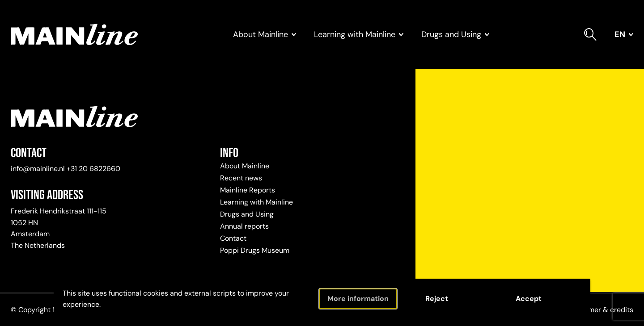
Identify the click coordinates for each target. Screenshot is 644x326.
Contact (233, 238)
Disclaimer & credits (600, 310)
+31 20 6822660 (93, 169)
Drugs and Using (247, 214)
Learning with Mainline (256, 202)
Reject (437, 299)
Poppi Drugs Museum (255, 250)
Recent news (241, 178)
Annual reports (244, 226)
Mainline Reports (248, 190)
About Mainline (245, 166)
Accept (529, 299)
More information (358, 299)
